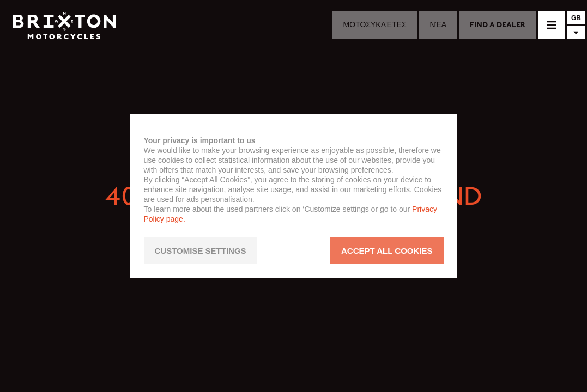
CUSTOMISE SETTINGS (201, 251)
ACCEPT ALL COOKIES (387, 251)
